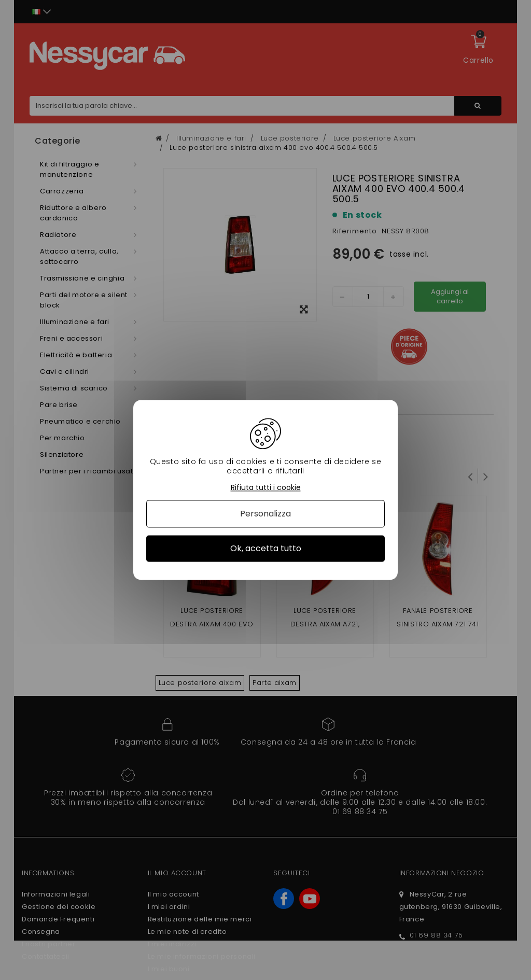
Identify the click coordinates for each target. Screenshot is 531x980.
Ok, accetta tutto (266, 548)
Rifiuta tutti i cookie (266, 488)
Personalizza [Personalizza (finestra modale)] (265, 514)
